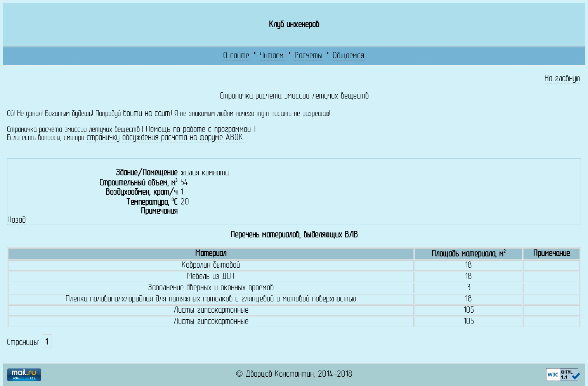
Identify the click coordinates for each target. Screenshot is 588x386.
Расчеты (308, 56)
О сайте (236, 56)
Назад (16, 221)
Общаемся (348, 56)
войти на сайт (147, 114)
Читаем (272, 56)
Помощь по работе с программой (198, 130)
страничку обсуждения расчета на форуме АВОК (165, 138)
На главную (562, 79)
